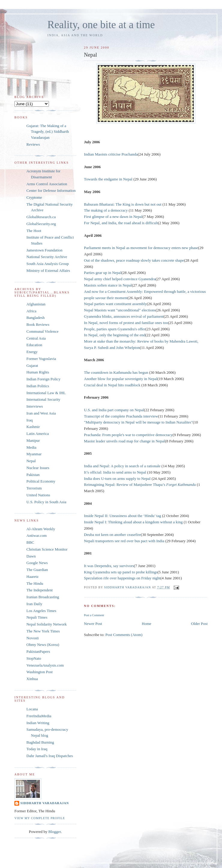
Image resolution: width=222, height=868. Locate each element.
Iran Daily (34, 604)
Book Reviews (38, 324)
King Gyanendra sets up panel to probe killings (121, 572)
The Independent (40, 590)
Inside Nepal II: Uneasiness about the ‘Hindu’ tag (123, 516)
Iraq (30, 420)
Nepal (31, 461)
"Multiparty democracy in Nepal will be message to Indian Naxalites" (138, 422)
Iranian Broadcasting (43, 597)
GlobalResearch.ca (41, 217)
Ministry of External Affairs (48, 271)
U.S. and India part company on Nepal (114, 410)
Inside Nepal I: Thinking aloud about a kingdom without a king (134, 522)
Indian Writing (38, 723)
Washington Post (39, 672)
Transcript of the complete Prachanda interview (121, 416)
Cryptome (34, 197)
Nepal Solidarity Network (46, 624)
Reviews (33, 144)
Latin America (38, 434)
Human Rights (38, 372)
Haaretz (32, 577)
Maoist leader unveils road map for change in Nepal (124, 441)
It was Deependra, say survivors (109, 566)
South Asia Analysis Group (48, 264)
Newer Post (93, 624)
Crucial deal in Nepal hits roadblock (113, 385)
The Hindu (35, 583)
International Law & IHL (46, 393)
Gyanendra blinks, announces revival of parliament (124, 316)
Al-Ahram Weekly (41, 529)
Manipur (33, 440)
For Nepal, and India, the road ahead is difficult (121, 223)
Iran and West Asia (41, 413)
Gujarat (32, 366)
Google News (37, 563)
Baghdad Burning (40, 742)
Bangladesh (36, 318)
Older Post (199, 624)
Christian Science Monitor (47, 549)
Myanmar (34, 454)
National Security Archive (47, 257)
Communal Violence (42, 331)
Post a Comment (94, 615)
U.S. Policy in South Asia (46, 502)
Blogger (54, 832)
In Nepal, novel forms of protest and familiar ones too (126, 323)
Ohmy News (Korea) (43, 645)
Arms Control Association (47, 184)
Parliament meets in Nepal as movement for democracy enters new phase (141, 248)
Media (31, 447)
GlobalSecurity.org (41, 224)
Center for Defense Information (51, 190)
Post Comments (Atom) (124, 635)
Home (147, 624)
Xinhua (32, 679)
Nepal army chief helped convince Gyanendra (120, 279)
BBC (30, 542)
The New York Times (43, 631)
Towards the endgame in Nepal (109, 179)
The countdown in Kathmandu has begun (117, 372)
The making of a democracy (106, 210)
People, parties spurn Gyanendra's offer (115, 329)
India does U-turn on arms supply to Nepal (118, 479)
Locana (32, 709)
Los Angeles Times (41, 611)
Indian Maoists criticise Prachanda (111, 154)
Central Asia (36, 338)
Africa (31, 311)
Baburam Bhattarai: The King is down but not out (123, 204)
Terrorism (34, 488)
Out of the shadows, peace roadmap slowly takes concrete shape (134, 260)
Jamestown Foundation (44, 250)
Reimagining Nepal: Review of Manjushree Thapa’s (140, 485)
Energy (32, 352)
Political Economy (41, 481)
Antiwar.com (37, 535)
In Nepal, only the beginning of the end (115, 335)
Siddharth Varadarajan (45, 803)
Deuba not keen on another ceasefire (112, 535)
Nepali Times (37, 617)
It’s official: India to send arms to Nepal (116, 472)
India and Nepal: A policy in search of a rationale (123, 466)
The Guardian (37, 570)
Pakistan (33, 475)
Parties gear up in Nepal (103, 273)
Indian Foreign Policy (43, 379)
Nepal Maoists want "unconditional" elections (120, 310)
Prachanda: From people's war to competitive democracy (128, 435)
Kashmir (33, 427)
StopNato (34, 658)
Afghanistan (36, 304)
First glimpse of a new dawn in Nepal (113, 217)
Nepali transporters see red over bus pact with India (124, 541)
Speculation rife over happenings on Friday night (122, 578)
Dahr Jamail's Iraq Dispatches (50, 756)
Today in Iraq (37, 749)
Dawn (31, 556)
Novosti (33, 638)
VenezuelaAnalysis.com (45, 665)
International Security (43, 399)
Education (34, 345)
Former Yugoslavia (41, 359)
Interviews (35, 406)
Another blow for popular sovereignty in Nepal (121, 379)
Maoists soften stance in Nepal (108, 285)
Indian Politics (38, 386)
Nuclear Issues (38, 468)
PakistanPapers (38, 651)
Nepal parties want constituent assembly (115, 304)
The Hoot (34, 231)
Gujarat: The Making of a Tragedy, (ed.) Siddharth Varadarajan (48, 132)
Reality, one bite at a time (101, 25)
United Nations (38, 495)
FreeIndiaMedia (39, 716)
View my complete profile (40, 818)
